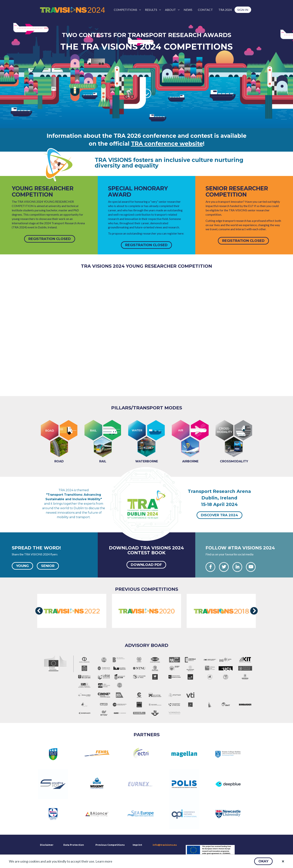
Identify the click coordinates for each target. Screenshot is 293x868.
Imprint (137, 845)
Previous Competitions (110, 845)
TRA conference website (167, 144)
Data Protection (74, 845)
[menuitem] (127, 10)
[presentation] (39, 611)
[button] (263, 861)
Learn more (104, 861)
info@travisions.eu (165, 845)
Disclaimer (46, 845)
